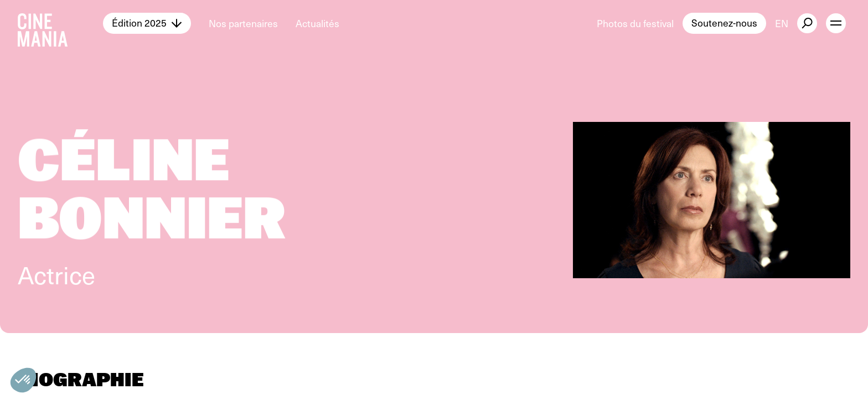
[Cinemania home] (60, 23)
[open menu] (836, 23)
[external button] (807, 23)
